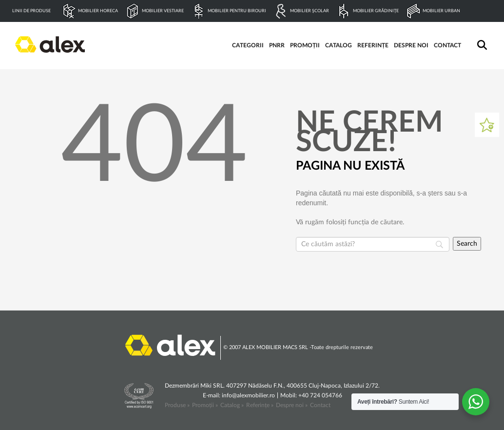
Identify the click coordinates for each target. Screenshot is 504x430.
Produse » (177, 405)
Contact (320, 405)
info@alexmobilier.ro (248, 395)
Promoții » (205, 405)
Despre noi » (292, 405)
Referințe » (260, 405)
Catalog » (232, 405)
